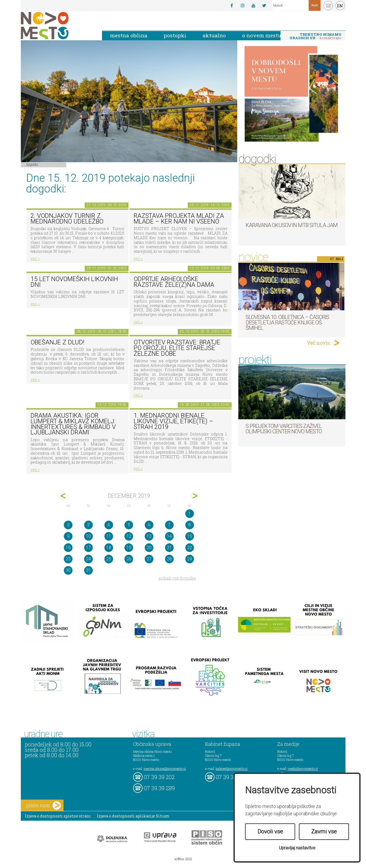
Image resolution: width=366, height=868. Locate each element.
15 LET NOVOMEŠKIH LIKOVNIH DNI (74, 282)
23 (68, 559)
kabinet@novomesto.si (232, 769)
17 (88, 548)
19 (129, 548)
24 (88, 559)
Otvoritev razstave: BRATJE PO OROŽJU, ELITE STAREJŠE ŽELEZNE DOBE (177, 348)
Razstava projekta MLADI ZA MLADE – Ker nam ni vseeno (179, 219)
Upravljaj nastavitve (297, 848)
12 (129, 536)
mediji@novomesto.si (303, 769)
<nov (63, 496)
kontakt (328, 6)
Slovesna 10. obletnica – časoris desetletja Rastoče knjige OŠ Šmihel (287, 322)
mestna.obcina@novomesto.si (165, 769)
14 (169, 536)
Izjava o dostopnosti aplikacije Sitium (133, 816)
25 (109, 559)
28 (169, 559)
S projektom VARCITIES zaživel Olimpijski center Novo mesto (284, 429)
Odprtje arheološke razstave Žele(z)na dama (174, 282)
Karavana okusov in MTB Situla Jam (292, 225)
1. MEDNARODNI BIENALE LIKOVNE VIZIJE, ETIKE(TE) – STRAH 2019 (173, 421)
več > (35, 259)
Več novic (319, 343)
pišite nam (44, 805)
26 (129, 559)
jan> (194, 496)
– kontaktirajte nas (315, 36)
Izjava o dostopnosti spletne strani (58, 816)
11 (109, 536)
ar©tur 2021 (183, 859)
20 (149, 548)
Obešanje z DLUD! (57, 342)
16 (68, 548)
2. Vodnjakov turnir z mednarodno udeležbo (67, 219)
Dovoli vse (270, 832)
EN (340, 6)
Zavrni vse (324, 832)
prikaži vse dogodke (177, 578)
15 (190, 536)
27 (149, 559)
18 (109, 548)
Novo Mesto (57, 26)
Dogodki (32, 164)
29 (190, 559)
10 (88, 536)
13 (149, 536)
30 (68, 570)
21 (169, 548)
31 (88, 570)
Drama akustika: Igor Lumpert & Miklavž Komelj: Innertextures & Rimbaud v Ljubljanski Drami (73, 424)
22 (190, 548)
